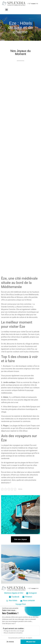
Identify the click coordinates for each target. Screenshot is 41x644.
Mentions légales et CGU (14, 593)
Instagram (32, 593)
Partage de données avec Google (14, 631)
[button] (7, 10)
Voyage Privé (21, 604)
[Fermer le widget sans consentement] (10, 608)
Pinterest (27, 597)
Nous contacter (28, 600)
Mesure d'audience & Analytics (13, 633)
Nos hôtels (12, 600)
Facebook (14, 597)
